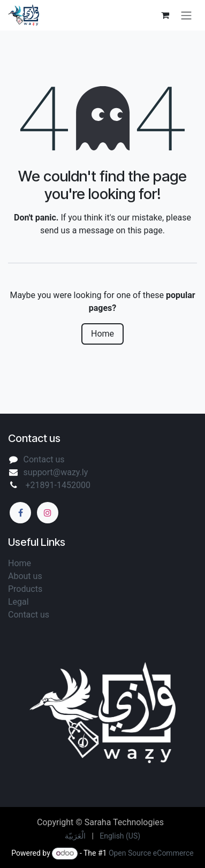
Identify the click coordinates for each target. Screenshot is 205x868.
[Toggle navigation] (186, 15)
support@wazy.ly (56, 472)
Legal (20, 602)
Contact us (44, 459)
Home (102, 334)
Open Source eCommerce (151, 853)
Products (25, 589)
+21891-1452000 (57, 485)
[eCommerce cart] (165, 15)
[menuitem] (75, 836)
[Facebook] (20, 513)
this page (145, 230)
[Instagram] (48, 513)
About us (26, 576)
